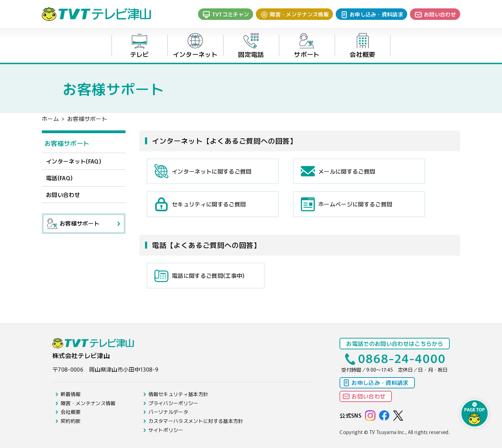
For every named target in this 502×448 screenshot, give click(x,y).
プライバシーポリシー (173, 403)
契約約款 (71, 421)
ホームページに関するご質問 (355, 204)
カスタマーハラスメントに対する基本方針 (196, 421)
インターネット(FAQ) (74, 161)
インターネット (195, 46)
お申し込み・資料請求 (376, 14)
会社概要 (362, 46)
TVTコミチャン (231, 14)
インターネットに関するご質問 (212, 171)
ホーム (50, 119)
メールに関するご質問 (347, 171)
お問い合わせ (440, 14)
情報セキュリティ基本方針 (178, 394)
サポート (307, 46)
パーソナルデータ (169, 412)
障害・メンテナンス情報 (299, 14)
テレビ (140, 46)
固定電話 (251, 46)
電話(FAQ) (59, 178)
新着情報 (71, 394)
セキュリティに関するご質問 (209, 204)
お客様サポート (67, 143)
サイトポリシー (166, 430)
